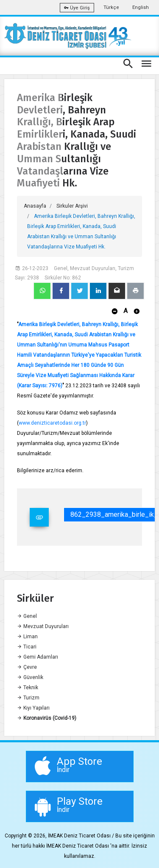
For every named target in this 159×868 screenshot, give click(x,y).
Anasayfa (35, 206)
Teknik (28, 688)
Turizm (28, 698)
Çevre (27, 667)
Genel (27, 616)
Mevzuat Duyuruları (43, 626)
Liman (27, 637)
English (141, 7)
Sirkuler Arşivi (72, 206)
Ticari (27, 647)
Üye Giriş (77, 8)
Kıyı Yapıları (33, 708)
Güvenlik (30, 677)
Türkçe (111, 7)
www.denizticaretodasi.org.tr (52, 423)
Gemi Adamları (38, 657)
